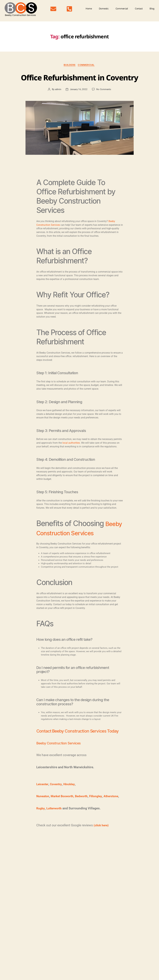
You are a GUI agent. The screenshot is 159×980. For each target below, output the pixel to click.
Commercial (122, 8)
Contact (139, 8)
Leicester (43, 811)
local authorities (71, 455)
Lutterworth (55, 840)
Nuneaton (43, 823)
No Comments (104, 101)
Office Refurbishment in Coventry (79, 83)
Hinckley (72, 811)
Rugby (41, 840)
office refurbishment (91, 877)
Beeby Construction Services (60, 770)
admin (58, 101)
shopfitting (108, 877)
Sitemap (6, 975)
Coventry (57, 811)
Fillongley (75, 828)
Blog (152, 8)
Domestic (104, 8)
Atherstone (91, 828)
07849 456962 (26, 933)
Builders (69, 65)
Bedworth (59, 828)
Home (89, 8)
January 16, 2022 (79, 101)
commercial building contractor (55, 877)
